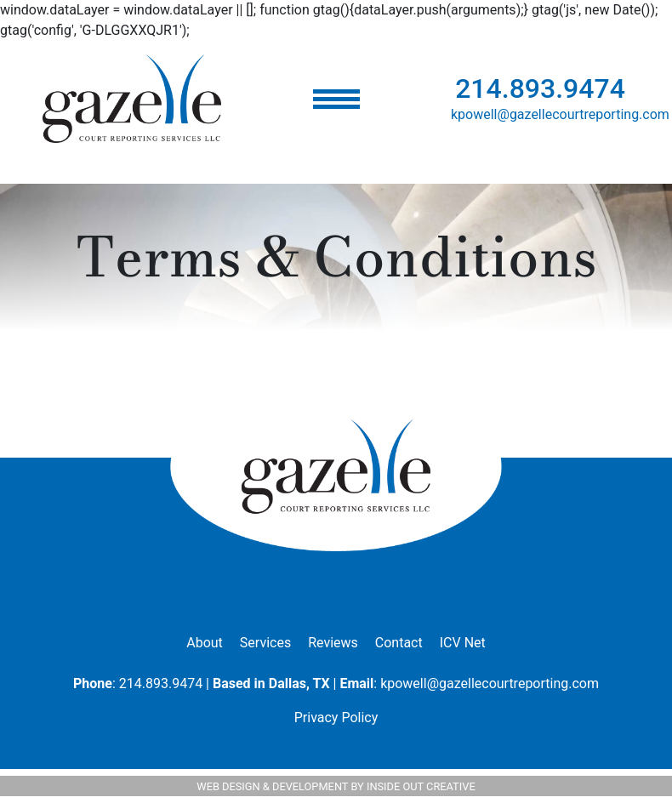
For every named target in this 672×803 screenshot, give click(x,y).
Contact (399, 643)
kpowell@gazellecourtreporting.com (560, 114)
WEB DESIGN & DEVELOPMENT (272, 786)
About (205, 643)
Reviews (333, 643)
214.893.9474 (540, 88)
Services (265, 643)
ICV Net (463, 643)
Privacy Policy (336, 718)
